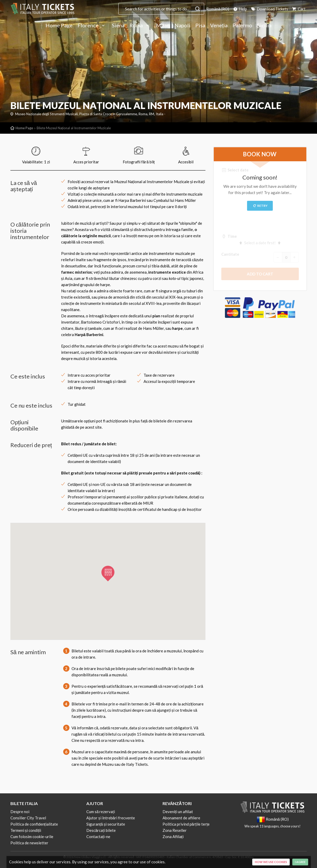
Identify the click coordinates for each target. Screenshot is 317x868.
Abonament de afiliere (181, 818)
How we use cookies (271, 862)
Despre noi (20, 812)
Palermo (242, 25)
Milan (163, 25)
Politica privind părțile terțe (186, 824)
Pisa (200, 25)
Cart (299, 9)
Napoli (182, 25)
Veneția (219, 25)
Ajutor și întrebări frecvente (111, 818)
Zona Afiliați (173, 837)
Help (240, 9)
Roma (140, 25)
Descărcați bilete (101, 830)
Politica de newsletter (29, 843)
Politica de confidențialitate (34, 824)
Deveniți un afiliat (178, 812)
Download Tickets (269, 9)
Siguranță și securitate (106, 824)
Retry (260, 206)
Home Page (59, 25)
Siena (118, 25)
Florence (92, 25)
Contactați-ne (98, 837)
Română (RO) (218, 9)
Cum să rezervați (101, 812)
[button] (108, 574)
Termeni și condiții (26, 830)
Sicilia (264, 25)
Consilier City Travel (28, 818)
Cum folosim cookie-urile (32, 837)
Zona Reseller (175, 830)
